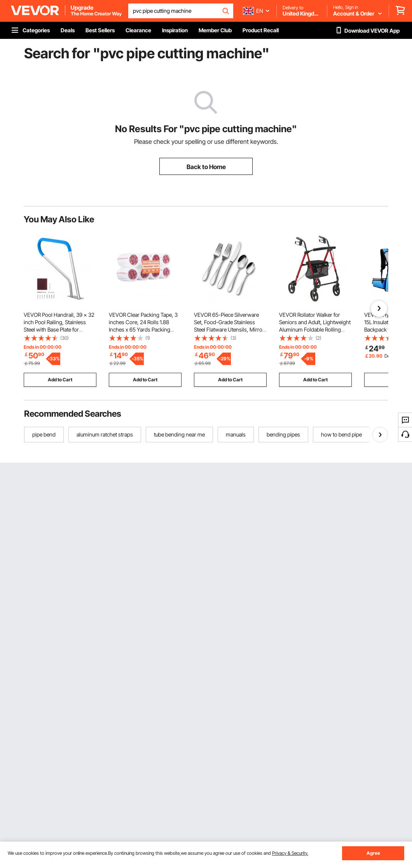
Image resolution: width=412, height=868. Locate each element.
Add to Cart (60, 380)
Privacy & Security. (290, 853)
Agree (373, 853)
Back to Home (206, 167)
